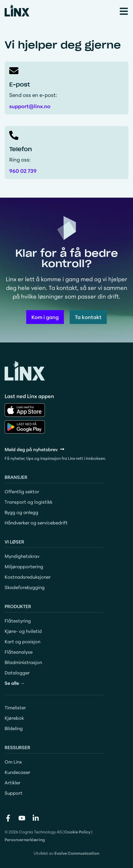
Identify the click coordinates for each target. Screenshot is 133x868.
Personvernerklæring (25, 839)
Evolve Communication (77, 853)
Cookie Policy (77, 832)
